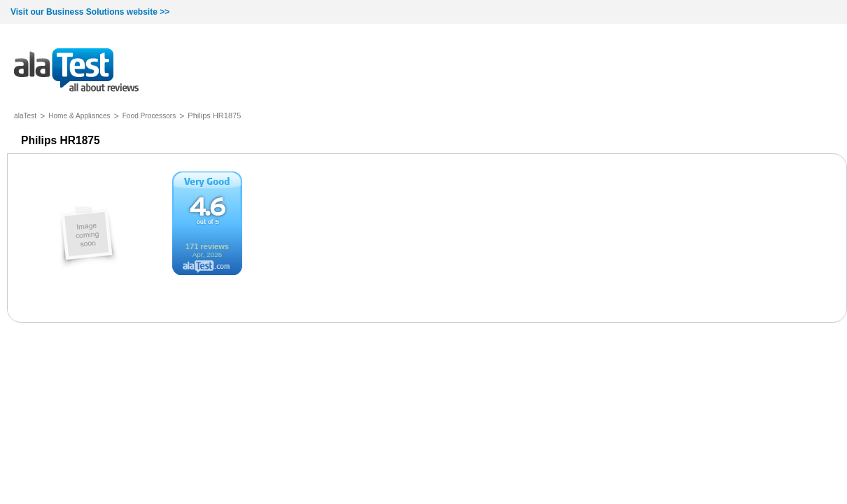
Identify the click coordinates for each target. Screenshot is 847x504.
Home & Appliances (79, 116)
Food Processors (149, 116)
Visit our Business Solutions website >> (90, 12)
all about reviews (76, 71)
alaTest (25, 116)
